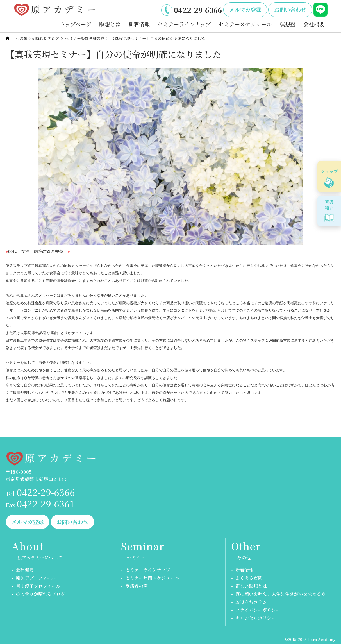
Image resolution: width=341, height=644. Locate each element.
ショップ (329, 171)
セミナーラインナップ (184, 24)
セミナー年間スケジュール (152, 578)
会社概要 (314, 24)
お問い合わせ (290, 9)
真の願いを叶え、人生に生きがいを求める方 (280, 594)
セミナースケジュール (245, 24)
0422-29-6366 (198, 10)
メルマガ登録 (245, 9)
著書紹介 (329, 205)
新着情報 (139, 24)
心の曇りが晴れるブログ (37, 38)
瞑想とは (110, 24)
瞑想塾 (287, 24)
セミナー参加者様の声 (85, 38)
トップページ (76, 24)
